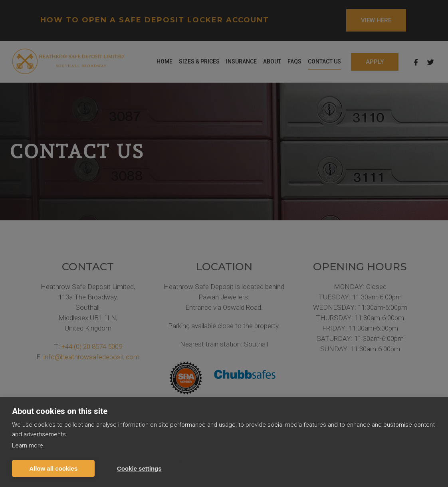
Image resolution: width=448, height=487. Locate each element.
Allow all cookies (53, 468)
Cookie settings (139, 468)
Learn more (28, 445)
